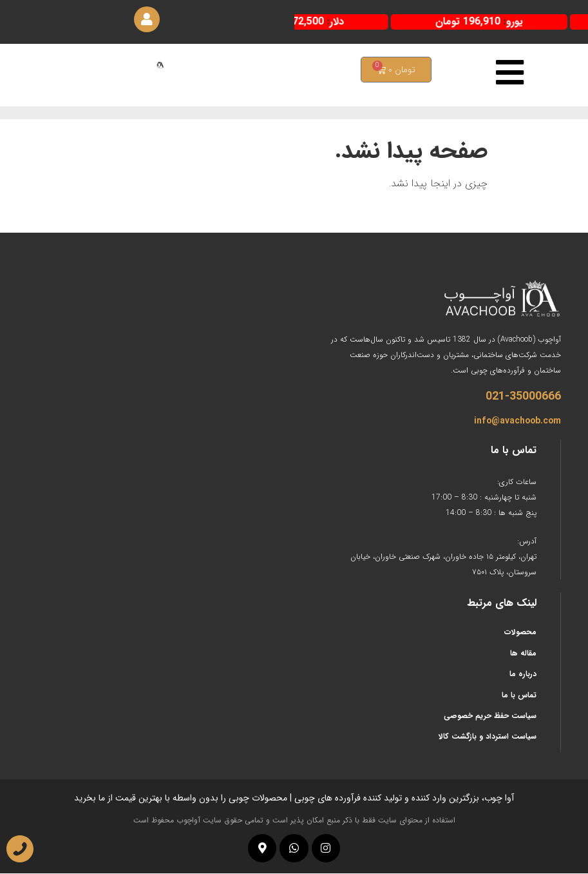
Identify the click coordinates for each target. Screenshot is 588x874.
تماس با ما (519, 695)
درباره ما (523, 675)
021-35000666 (523, 397)
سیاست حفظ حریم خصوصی (490, 716)
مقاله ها (523, 653)
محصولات (520, 633)
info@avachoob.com (517, 422)
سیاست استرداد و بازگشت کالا (488, 737)
